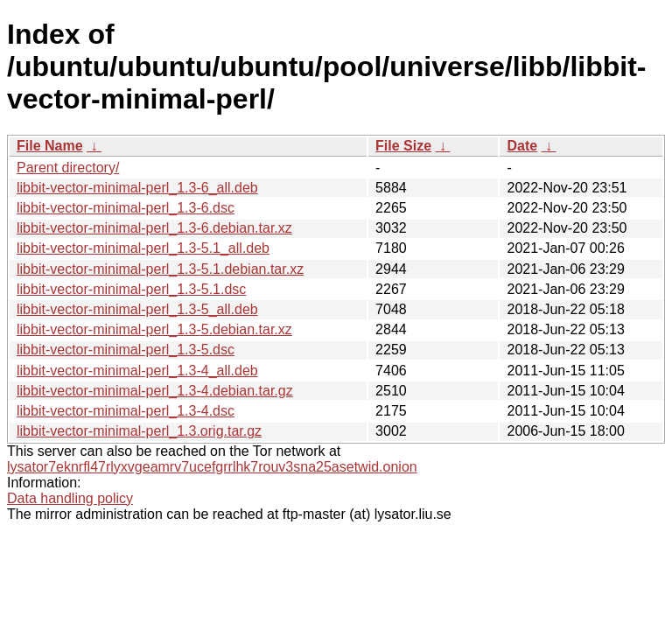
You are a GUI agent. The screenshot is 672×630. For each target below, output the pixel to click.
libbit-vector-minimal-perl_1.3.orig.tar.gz (139, 431)
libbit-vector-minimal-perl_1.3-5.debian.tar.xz (154, 329)
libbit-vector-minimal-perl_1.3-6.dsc (126, 208)
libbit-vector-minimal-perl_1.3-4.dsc (126, 411)
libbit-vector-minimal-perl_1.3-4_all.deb (137, 371)
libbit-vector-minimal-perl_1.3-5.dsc (126, 350)
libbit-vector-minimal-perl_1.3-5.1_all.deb (143, 248)
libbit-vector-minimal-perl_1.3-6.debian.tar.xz (154, 228)
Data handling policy (70, 498)
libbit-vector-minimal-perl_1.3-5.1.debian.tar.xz (160, 269)
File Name (50, 146)
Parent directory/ (68, 168)
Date (522, 146)
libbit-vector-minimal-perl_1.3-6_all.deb (137, 188)
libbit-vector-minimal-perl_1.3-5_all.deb (137, 309)
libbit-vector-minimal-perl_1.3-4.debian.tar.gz (155, 391)
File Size (403, 146)
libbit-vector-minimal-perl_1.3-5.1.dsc (131, 289)
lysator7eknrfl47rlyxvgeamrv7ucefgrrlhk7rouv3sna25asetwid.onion (212, 467)
